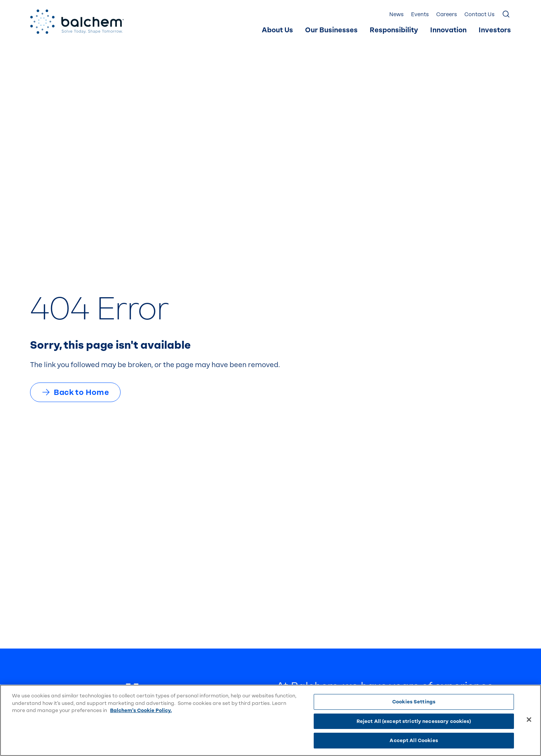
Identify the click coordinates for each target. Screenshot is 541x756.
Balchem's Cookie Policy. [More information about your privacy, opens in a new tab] (141, 710)
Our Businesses (331, 30)
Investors (495, 30)
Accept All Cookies (414, 740)
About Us (277, 30)
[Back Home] (77, 22)
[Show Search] (506, 15)
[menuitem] (277, 30)
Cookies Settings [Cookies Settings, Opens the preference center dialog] (414, 702)
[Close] (529, 720)
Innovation (448, 30)
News (396, 14)
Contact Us (479, 14)
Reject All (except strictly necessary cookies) (414, 721)
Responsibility (394, 30)
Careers (447, 14)
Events (420, 14)
